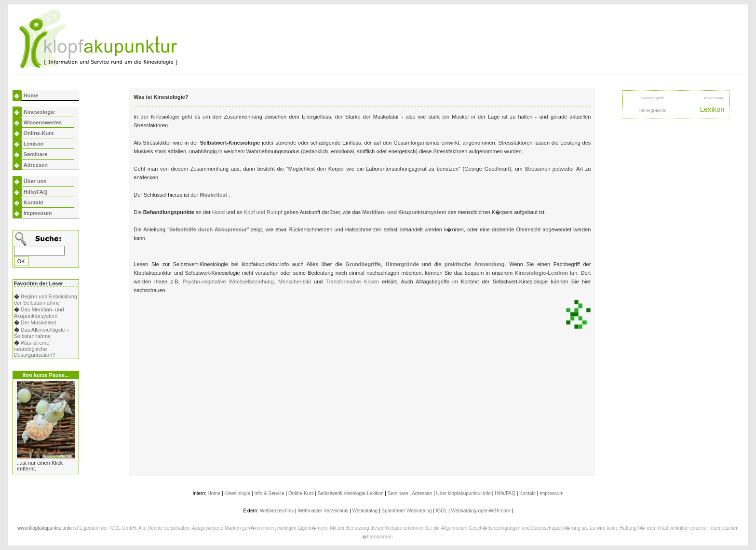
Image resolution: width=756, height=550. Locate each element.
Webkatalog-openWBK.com (480, 511)
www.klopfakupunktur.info (45, 528)
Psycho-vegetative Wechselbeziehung (228, 282)
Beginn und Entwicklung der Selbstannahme (46, 300)
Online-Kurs (39, 133)
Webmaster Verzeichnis (323, 511)
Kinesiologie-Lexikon (541, 273)
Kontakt (34, 202)
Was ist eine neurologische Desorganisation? (35, 349)
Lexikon (34, 144)
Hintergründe (404, 264)
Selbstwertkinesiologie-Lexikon (351, 493)
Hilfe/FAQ (36, 192)
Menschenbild (295, 282)
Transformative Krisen (352, 282)
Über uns (35, 181)
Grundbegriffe (363, 264)
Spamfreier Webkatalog (406, 511)
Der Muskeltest (38, 322)
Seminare (36, 154)
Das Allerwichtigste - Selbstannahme (41, 333)
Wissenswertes (43, 122)
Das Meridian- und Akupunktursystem (39, 313)
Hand (219, 212)
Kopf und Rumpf (264, 212)
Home (31, 95)
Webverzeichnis (277, 511)
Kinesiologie (39, 112)
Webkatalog (365, 511)
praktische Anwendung (474, 264)
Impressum (38, 213)
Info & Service (269, 493)
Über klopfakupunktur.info (464, 493)
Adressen (36, 165)
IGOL (442, 511)
